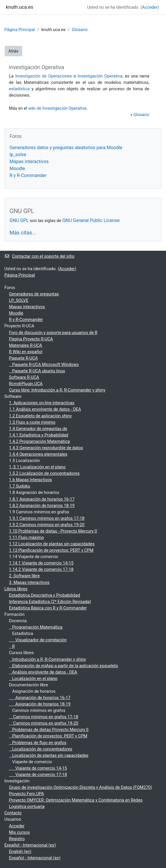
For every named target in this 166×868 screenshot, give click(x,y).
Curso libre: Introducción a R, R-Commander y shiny (57, 390)
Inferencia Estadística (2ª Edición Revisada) (50, 602)
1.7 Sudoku (20, 486)
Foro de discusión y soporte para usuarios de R (53, 333)
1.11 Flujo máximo (26, 537)
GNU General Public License (91, 220)
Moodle (17, 168)
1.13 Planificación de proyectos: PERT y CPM (51, 550)
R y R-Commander (28, 175)
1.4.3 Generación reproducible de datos (46, 448)
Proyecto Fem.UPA (26, 794)
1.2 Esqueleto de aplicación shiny (40, 416)
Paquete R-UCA (23, 358)
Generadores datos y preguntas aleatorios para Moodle (66, 148)
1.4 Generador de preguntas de (38, 429)
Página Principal (20, 30)
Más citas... (23, 233)
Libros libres (16, 589)
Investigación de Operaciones (43, 76)
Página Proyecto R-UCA (31, 339)
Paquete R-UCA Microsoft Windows (44, 364)
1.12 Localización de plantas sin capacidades (52, 544)
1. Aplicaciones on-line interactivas (42, 403)
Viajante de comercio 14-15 (38, 768)
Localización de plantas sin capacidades (49, 755)
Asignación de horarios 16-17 (40, 698)
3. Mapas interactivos (29, 582)
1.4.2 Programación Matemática (39, 441)
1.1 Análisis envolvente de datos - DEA (45, 409)
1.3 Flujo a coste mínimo (32, 422)
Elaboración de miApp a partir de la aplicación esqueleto (63, 666)
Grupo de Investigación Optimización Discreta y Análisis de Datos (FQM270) (81, 787)
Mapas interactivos (29, 161)
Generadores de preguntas (34, 294)
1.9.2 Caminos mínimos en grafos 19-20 (47, 525)
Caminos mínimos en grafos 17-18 (44, 717)
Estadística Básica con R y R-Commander (48, 608)
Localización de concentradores (41, 749)
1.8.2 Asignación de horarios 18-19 (42, 506)
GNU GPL (19, 220)
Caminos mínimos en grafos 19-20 (44, 723)
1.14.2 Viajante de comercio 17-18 (41, 569)
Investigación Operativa (100, 76)
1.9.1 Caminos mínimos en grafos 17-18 (47, 518)
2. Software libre (24, 576)
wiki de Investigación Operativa (57, 108)
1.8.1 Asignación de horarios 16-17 (42, 499)
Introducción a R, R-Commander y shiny (48, 659)
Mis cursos (19, 832)
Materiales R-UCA (25, 345)
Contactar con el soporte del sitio (39, 256)
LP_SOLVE (19, 300)
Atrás (13, 51)
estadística (19, 89)
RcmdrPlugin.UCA (26, 384)
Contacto (13, 813)
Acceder (150, 7)
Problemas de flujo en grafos (38, 743)
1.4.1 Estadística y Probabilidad (39, 435)
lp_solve (18, 155)
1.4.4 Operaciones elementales (38, 454)
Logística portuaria (27, 806)
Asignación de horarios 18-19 (40, 704)
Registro (17, 839)
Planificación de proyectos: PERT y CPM (48, 736)
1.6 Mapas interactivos (30, 480)
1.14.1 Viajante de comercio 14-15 (41, 563)
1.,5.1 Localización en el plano (37, 467)
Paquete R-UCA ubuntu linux (37, 371)
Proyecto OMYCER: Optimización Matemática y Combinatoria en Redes (76, 800)
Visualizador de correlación (38, 640)
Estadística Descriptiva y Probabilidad (45, 595)
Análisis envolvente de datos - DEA (43, 672)
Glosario (80, 30)
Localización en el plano (33, 678)
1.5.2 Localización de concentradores (44, 473)
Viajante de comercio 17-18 (38, 775)
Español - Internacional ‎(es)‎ (30, 845)
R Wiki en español (26, 352)
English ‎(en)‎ (20, 851)
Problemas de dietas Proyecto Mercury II (49, 730)
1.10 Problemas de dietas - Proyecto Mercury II (53, 531)
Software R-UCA (24, 377)
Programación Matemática (36, 627)
